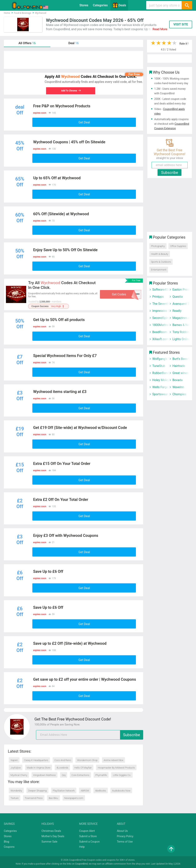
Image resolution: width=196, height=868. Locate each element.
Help (82, 847)
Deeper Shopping (37, 791)
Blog (7, 842)
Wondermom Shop (87, 760)
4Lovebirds (62, 768)
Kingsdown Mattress (45, 775)
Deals (119, 5)
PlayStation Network (64, 791)
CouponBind (81, 864)
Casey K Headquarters (36, 760)
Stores (84, 5)
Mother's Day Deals (53, 836)
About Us (122, 831)
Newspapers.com (74, 798)
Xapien (14, 760)
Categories (100, 5)
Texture (15, 798)
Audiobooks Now (121, 791)
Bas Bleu (53, 798)
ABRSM (85, 791)
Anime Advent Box (114, 760)
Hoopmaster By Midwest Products (116, 768)
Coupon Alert (87, 831)
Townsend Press (34, 798)
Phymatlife (101, 775)
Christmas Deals (51, 831)
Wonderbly (16, 791)
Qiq (64, 775)
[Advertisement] (73, 60)
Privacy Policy (125, 836)
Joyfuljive (16, 768)
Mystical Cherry (19, 775)
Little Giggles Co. (122, 775)
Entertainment (159, 270)
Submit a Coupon (89, 842)
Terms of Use (125, 842)
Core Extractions (80, 775)
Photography (158, 246)
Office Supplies (178, 246)
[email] (90, 735)
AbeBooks (101, 791)
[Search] (187, 5)
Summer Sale (49, 842)
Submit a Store (88, 836)
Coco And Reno (63, 760)
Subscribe (131, 735)
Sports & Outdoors (161, 262)
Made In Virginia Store (39, 768)
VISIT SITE (181, 24)
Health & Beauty (160, 254)
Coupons (9, 847)
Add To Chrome (70, 91)
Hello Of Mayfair (83, 768)
